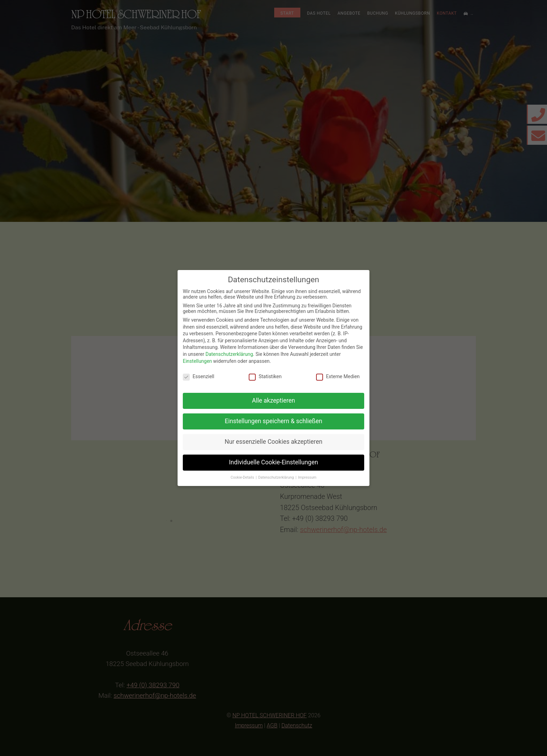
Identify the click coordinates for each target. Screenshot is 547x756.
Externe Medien (338, 376)
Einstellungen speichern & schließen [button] (273, 421)
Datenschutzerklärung (229, 354)
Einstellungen (197, 361)
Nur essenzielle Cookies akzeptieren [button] (273, 442)
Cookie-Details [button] (243, 477)
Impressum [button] (307, 477)
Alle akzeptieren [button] (273, 401)
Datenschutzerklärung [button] (276, 477)
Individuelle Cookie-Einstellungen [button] (273, 462)
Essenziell (198, 376)
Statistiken (265, 376)
